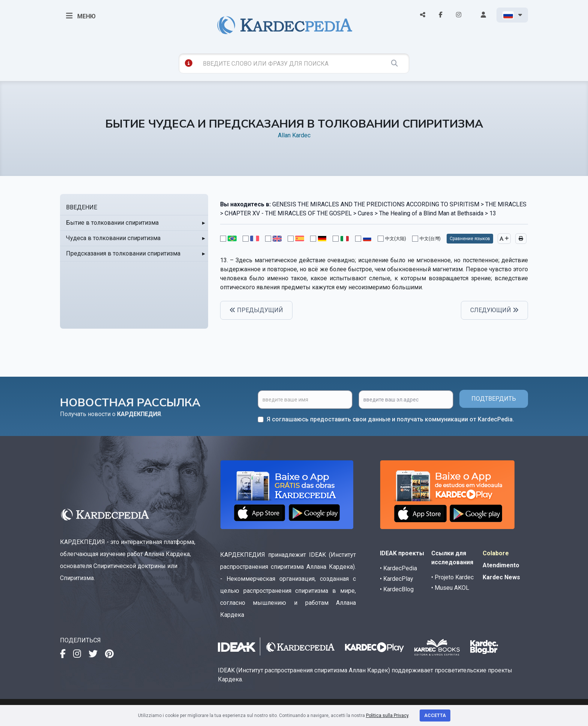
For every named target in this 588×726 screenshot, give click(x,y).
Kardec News (501, 577)
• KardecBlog (397, 589)
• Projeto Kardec (452, 577)
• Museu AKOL (450, 588)
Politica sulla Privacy (387, 715)
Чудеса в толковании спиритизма (113, 238)
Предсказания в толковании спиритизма (123, 253)
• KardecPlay (397, 579)
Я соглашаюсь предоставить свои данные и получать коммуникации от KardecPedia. (390, 419)
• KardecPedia (398, 568)
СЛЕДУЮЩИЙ (494, 310)
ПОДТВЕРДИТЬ (494, 399)
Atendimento (501, 565)
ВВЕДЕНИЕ (82, 207)
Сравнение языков (470, 239)
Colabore (496, 553)
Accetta (435, 715)
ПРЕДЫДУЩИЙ (256, 310)
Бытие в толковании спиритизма (112, 223)
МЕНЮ (81, 16)
